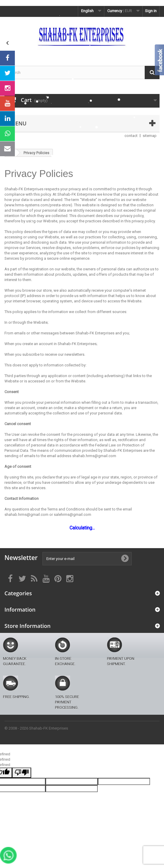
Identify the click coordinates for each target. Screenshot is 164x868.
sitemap (150, 136)
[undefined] (22, 773)
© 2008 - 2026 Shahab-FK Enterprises (36, 728)
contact (131, 136)
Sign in (151, 11)
